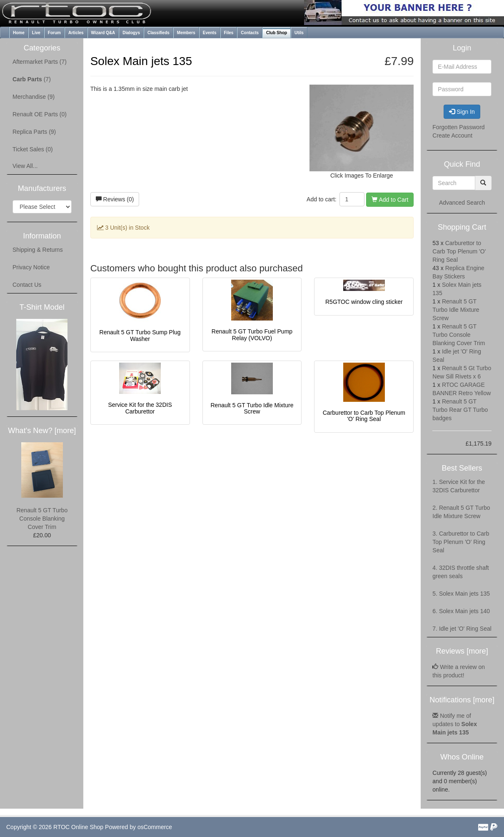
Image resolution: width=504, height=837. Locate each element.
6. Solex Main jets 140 (461, 611)
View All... (25, 166)
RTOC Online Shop (78, 827)
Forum (54, 33)
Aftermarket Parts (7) (40, 62)
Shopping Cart (462, 227)
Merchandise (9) (34, 97)
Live (36, 33)
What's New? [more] (42, 431)
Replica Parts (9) (34, 132)
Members (186, 33)
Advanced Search (462, 203)
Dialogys (131, 33)
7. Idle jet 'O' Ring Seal (462, 629)
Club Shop (277, 33)
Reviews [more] (462, 651)
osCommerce (155, 827)
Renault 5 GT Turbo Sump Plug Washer (140, 335)
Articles (76, 33)
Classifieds (158, 33)
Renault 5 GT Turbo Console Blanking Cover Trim (42, 519)
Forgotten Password (458, 127)
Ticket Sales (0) (33, 149)
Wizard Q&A (103, 33)
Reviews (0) (115, 199)
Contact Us (27, 285)
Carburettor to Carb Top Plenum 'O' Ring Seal (364, 416)
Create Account (452, 135)
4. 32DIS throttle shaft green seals (460, 572)
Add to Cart (390, 200)
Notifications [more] (462, 700)
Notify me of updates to (455, 724)
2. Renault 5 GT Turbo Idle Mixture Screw (461, 512)
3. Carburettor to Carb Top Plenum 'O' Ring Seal (461, 542)
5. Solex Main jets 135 (461, 594)
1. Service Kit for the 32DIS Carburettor (459, 486)
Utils (299, 33)
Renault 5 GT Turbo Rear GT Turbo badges (460, 410)
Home (19, 33)
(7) (32, 79)
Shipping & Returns (38, 250)
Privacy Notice (31, 267)
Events (210, 33)
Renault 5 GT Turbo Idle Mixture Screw (252, 408)
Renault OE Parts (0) (40, 114)
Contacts (250, 33)
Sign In (462, 112)
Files (229, 33)
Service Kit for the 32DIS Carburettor (140, 408)
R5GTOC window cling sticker (364, 302)
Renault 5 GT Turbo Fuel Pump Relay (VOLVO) (252, 335)
